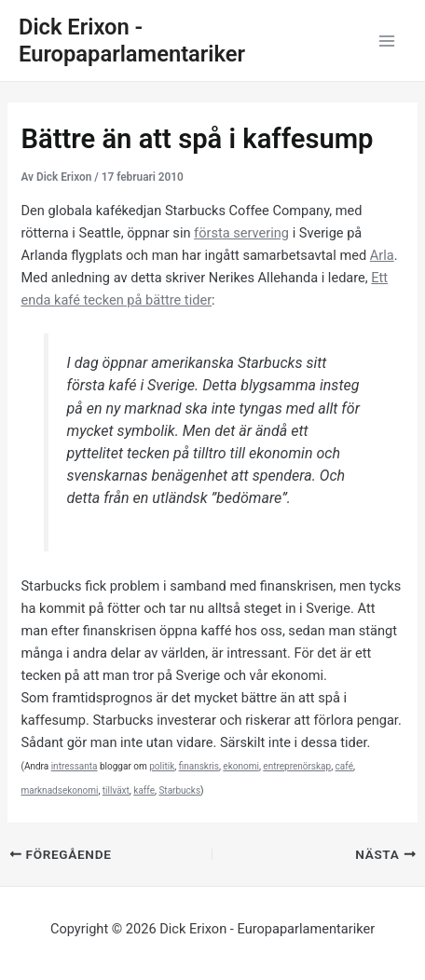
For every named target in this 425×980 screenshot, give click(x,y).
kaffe (144, 790)
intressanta (75, 766)
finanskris (199, 766)
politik (162, 766)
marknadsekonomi (59, 790)
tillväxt (116, 790)
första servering (241, 233)
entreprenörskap (297, 766)
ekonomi (241, 766)
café (344, 766)
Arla (382, 255)
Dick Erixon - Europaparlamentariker (132, 41)
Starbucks (179, 790)
